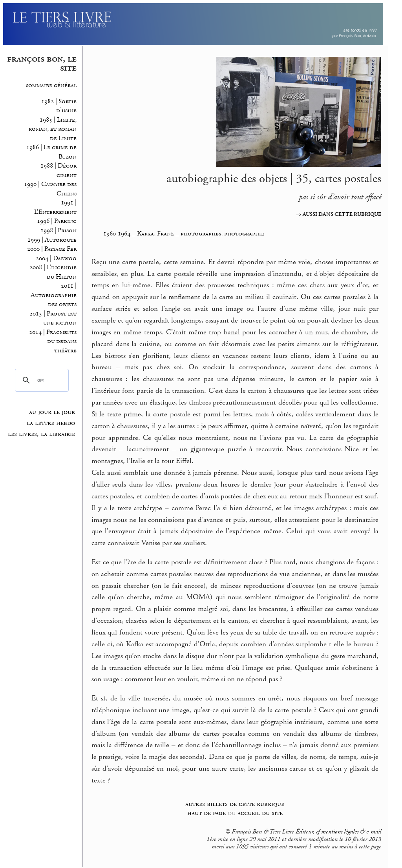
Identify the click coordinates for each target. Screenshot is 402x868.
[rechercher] (40, 380)
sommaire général (51, 85)
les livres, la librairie (41, 434)
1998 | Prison (58, 231)
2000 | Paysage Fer (52, 249)
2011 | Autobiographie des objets (53, 295)
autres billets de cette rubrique (235, 804)
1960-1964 (117, 233)
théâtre (65, 351)
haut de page (206, 813)
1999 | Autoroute (52, 240)
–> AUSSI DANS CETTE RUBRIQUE (339, 214)
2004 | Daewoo (56, 258)
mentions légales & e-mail (351, 832)
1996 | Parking (57, 221)
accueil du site (260, 813)
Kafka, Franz (156, 233)
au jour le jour (52, 412)
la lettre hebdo (51, 423)
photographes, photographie (222, 233)
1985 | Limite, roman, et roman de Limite (53, 129)
